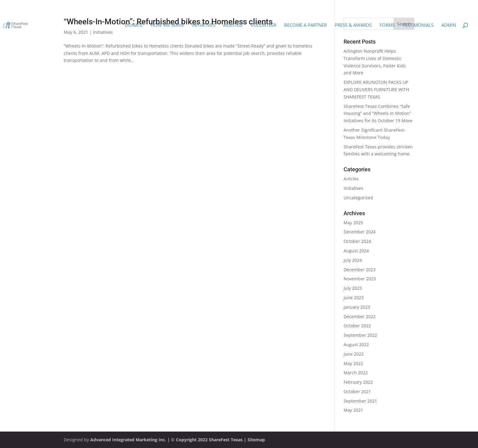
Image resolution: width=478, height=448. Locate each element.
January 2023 (357, 307)
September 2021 (360, 401)
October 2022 (357, 326)
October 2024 (357, 241)
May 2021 (353, 410)
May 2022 (353, 363)
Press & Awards (353, 25)
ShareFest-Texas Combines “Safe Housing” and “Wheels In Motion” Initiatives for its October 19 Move (378, 114)
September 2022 (360, 335)
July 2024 (353, 260)
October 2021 (357, 391)
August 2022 (356, 345)
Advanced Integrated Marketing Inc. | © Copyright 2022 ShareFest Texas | (169, 440)
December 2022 (360, 316)
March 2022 (356, 373)
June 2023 (354, 298)
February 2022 (358, 382)
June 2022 (354, 354)
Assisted (233, 25)
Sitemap (256, 440)
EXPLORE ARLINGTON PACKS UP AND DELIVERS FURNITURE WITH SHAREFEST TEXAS (376, 89)
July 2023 (353, 288)
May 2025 (353, 223)
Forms (387, 25)
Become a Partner (305, 25)
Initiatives (203, 25)
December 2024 (360, 232)
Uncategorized (358, 198)
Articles (351, 179)
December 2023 (360, 270)
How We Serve (167, 25)
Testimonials (418, 25)
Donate (134, 25)
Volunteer (263, 25)
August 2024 (356, 251)
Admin (449, 25)
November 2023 (360, 279)
